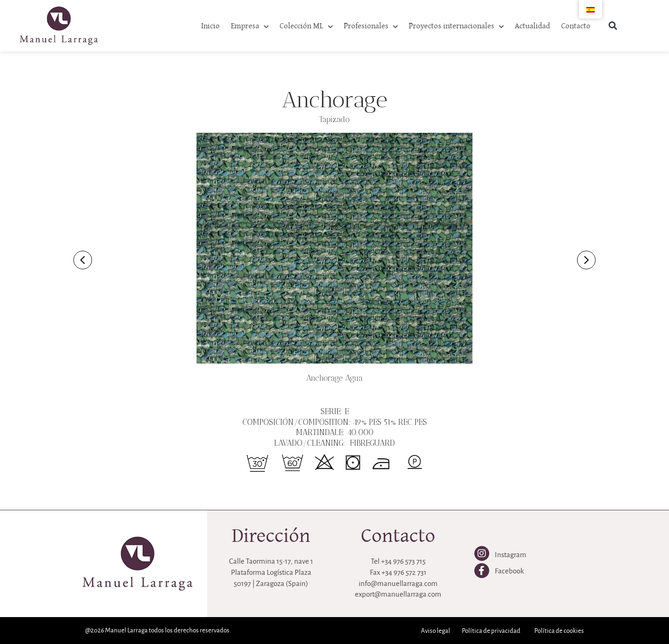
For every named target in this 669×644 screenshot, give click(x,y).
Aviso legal (436, 631)
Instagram (511, 555)
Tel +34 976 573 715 (398, 561)
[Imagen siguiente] (586, 260)
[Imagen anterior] (83, 260)
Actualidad (532, 25)
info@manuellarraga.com (398, 583)
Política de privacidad (491, 631)
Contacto (576, 25)
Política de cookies (559, 631)
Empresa (250, 27)
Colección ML (306, 27)
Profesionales (371, 27)
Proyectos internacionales (456, 27)
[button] (613, 26)
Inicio (210, 25)
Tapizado (334, 120)
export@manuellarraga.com (398, 594)
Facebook (509, 571)
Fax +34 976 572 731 (398, 572)
